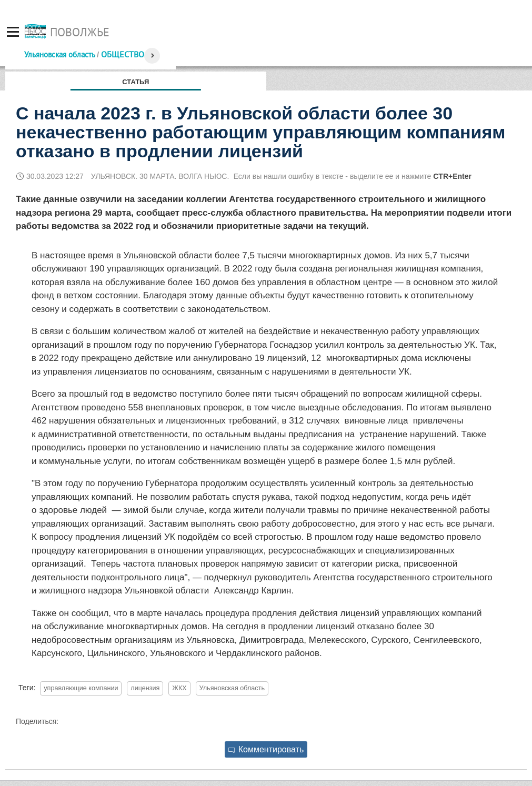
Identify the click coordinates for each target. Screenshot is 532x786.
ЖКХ (179, 688)
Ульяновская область (59, 54)
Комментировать (266, 749)
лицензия (145, 688)
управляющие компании (81, 688)
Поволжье (80, 32)
